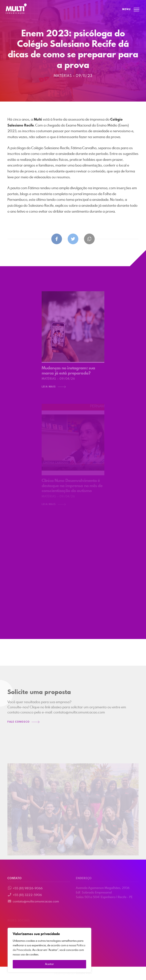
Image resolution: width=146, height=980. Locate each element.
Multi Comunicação (16, 9)
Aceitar (49, 964)
